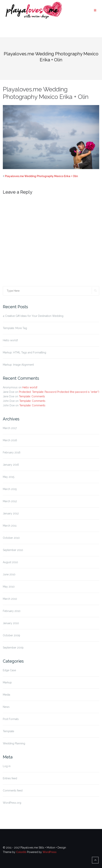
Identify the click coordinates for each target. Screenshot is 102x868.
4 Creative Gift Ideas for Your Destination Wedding (33, 316)
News (6, 707)
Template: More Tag (15, 328)
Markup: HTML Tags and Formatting (24, 352)
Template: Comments (32, 396)
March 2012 (10, 501)
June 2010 (9, 574)
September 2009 (13, 648)
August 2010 (10, 562)
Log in (7, 766)
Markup (7, 682)
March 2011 (10, 526)
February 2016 (12, 452)
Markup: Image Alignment (18, 365)
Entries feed (10, 778)
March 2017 (10, 428)
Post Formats (11, 719)
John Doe (9, 401)
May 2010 (9, 587)
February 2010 (12, 611)
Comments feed (13, 791)
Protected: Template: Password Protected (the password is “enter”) (59, 392)
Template (8, 731)
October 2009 (11, 635)
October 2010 (11, 538)
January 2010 (11, 623)
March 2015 (10, 489)
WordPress (49, 852)
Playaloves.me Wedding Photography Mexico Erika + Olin (41, 176)
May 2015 (9, 477)
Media (6, 695)
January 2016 (11, 465)
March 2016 (10, 440)
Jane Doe (9, 392)
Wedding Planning (14, 743)
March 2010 (10, 599)
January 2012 (11, 513)
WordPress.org (12, 803)
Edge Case (9, 670)
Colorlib (21, 852)
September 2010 (13, 550)
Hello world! (10, 340)
